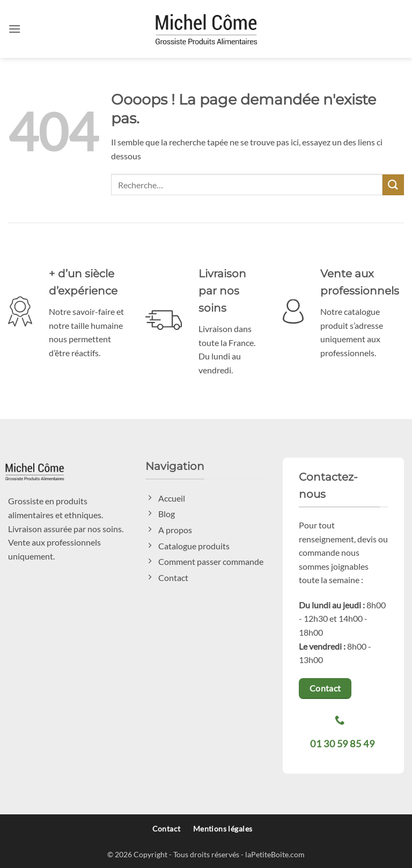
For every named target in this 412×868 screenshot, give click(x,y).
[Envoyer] (393, 185)
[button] (14, 29)
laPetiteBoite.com (275, 854)
